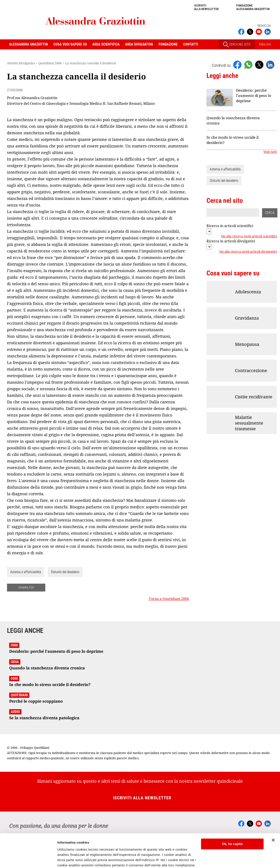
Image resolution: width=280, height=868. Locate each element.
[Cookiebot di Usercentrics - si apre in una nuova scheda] (28, 859)
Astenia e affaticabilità (26, 572)
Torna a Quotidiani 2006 (169, 599)
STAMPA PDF (26, 588)
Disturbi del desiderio (65, 572)
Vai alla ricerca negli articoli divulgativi (248, 252)
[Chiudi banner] (273, 812)
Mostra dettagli (69, 859)
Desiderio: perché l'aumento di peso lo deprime (254, 95)
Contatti (191, 44)
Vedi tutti (270, 152)
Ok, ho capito (232, 816)
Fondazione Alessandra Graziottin (253, 7)
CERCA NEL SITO (237, 45)
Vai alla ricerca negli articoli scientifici (249, 236)
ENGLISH (265, 44)
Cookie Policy (151, 847)
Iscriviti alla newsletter (206, 7)
